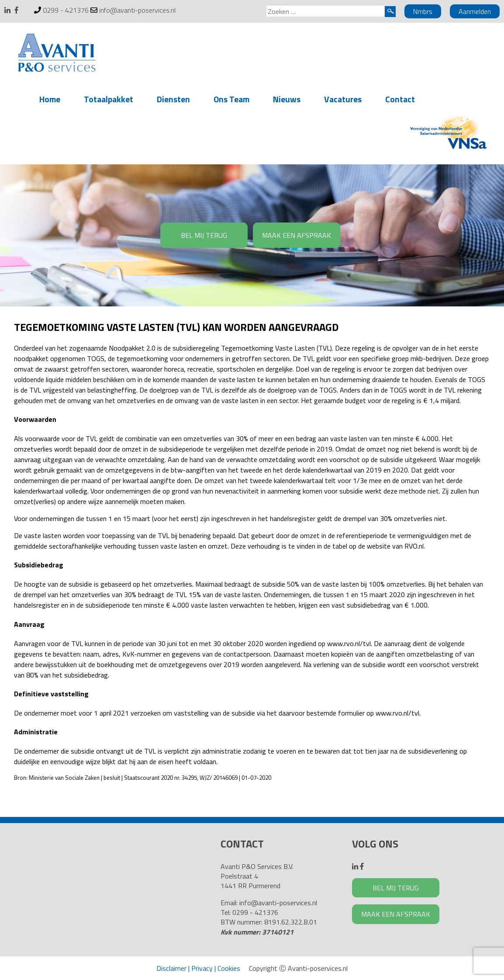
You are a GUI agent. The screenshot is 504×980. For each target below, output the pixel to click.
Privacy (202, 968)
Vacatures (343, 99)
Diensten (173, 99)
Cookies (229, 968)
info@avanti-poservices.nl (137, 10)
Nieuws (287, 99)
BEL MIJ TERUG (204, 235)
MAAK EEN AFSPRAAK (297, 235)
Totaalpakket (109, 99)
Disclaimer (171, 968)
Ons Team (231, 99)
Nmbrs (423, 11)
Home (50, 99)
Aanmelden (475, 11)
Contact (400, 99)
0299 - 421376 (66, 10)
